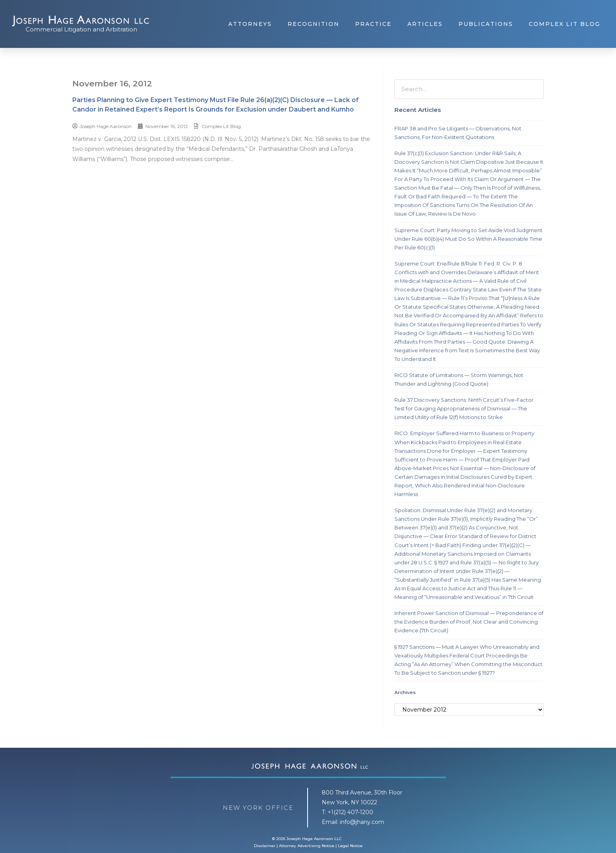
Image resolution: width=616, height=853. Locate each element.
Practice (373, 24)
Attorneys (250, 24)
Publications (486, 24)
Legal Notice (350, 846)
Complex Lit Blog (565, 24)
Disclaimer (265, 846)
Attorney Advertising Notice (307, 846)
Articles (425, 24)
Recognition (313, 24)
